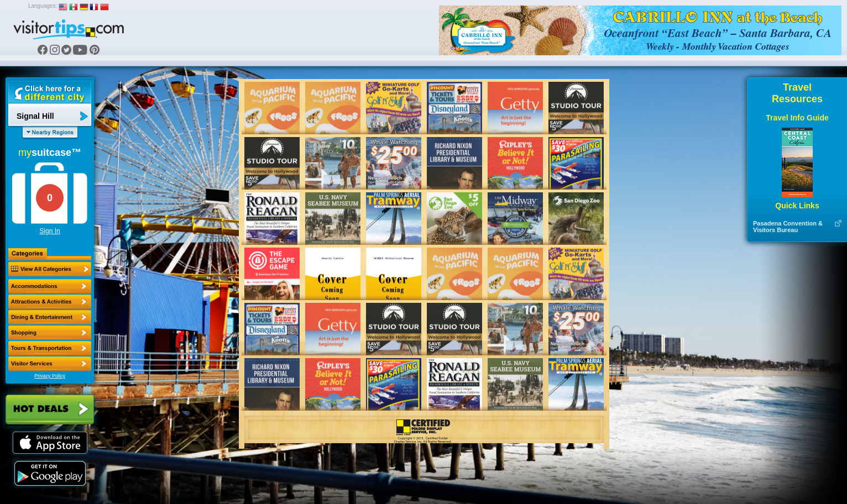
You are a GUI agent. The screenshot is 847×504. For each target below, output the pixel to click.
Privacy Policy (50, 376)
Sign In (49, 231)
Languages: (43, 6)
